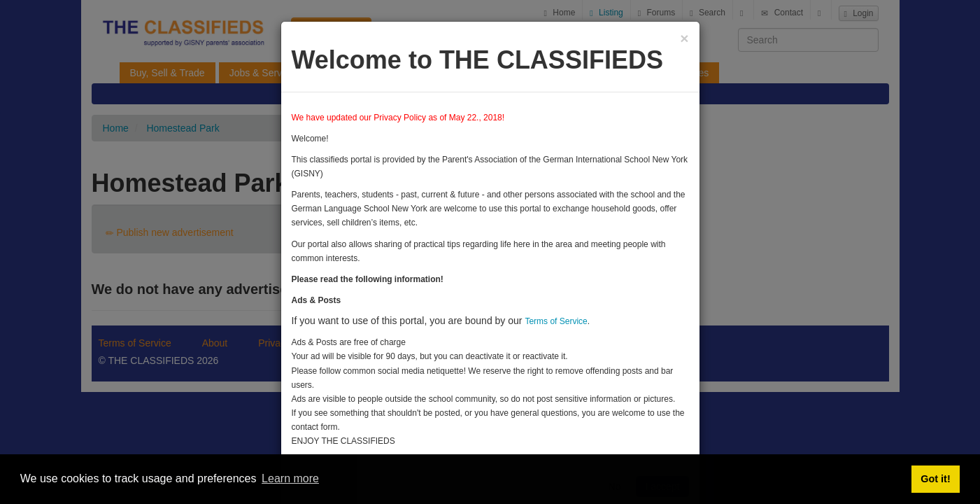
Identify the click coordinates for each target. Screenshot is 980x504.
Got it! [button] (935, 479)
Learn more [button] (290, 478)
